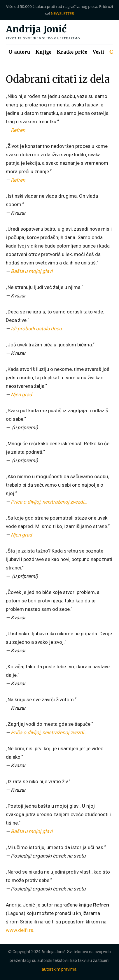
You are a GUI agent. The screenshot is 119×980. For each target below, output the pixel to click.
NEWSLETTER (62, 13)
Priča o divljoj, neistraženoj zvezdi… (49, 502)
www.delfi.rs (20, 930)
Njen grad (21, 395)
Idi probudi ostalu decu (36, 329)
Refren (18, 130)
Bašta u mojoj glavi (32, 271)
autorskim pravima (59, 969)
